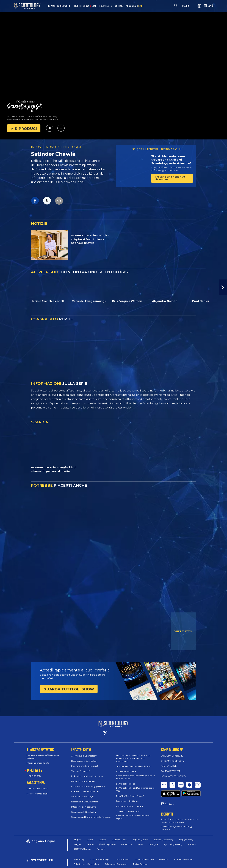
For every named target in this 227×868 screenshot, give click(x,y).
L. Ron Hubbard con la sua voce (87, 773)
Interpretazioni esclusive (84, 804)
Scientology (79, 850)
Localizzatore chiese (144, 850)
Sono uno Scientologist (83, 793)
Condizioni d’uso (117, 863)
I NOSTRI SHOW (81, 6)
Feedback (169, 795)
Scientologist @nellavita (84, 809)
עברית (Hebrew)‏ (186, 830)
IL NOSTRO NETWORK (59, 6)
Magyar (77, 835)
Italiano (90, 835)
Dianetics (164, 850)
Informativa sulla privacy (172, 863)
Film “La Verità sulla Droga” (130, 793)
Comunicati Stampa (37, 785)
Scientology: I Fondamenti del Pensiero (91, 814)
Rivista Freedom (141, 855)
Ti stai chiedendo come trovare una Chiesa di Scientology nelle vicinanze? (171, 160)
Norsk (141, 835)
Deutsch (103, 830)
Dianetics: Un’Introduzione (85, 788)
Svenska (192, 835)
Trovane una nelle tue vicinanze (170, 178)
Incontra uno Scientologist (85, 763)
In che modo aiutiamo (184, 850)
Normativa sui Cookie (142, 863)
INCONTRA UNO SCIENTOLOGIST (56, 147)
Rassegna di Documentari (85, 798)
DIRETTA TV (35, 767)
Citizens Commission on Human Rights (133, 814)
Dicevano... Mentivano (128, 798)
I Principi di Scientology (83, 778)
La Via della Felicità (126, 780)
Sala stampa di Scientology (87, 855)
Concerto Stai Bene (126, 768)
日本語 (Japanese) (107, 835)
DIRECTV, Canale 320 (172, 753)
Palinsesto (34, 773)
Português (154, 835)
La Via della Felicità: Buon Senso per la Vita (135, 786)
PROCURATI (135, 6)
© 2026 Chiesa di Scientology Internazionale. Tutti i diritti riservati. (48, 863)
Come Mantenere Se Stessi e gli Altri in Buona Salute (135, 774)
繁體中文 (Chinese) (83, 839)
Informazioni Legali (200, 863)
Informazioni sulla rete (38, 760)
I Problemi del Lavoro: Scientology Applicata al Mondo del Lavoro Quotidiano (133, 755)
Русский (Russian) (173, 835)
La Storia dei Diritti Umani (129, 803)
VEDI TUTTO (183, 631)
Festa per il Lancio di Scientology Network (43, 753)
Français (101, 839)
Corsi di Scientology (100, 850)
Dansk (90, 830)
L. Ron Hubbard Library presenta (88, 783)
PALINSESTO (106, 6)
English (78, 830)
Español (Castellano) (163, 830)
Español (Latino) (141, 830)
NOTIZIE (119, 6)
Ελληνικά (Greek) (120, 830)
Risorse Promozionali (37, 790)
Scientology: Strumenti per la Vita (133, 763)
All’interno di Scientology (84, 753)
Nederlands (127, 835)
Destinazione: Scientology (84, 758)
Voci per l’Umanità (81, 768)
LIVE (94, 6)
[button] (223, 287)
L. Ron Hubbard (122, 850)
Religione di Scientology (116, 855)
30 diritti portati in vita (128, 808)
